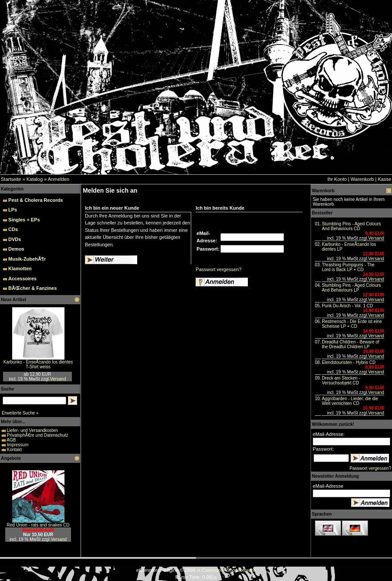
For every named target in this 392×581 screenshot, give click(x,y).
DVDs (15, 239)
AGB (11, 440)
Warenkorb (362, 179)
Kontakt (14, 450)
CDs (13, 229)
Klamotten (20, 268)
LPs (13, 210)
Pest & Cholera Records (35, 200)
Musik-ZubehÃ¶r (27, 259)
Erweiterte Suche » (20, 413)
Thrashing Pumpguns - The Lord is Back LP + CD (348, 267)
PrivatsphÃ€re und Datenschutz (38, 435)
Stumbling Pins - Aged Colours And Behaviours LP (351, 288)
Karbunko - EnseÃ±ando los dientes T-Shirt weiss (38, 364)
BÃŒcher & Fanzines (32, 288)
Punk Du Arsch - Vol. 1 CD (347, 306)
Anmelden (59, 179)
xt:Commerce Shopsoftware (226, 570)
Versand (58, 379)
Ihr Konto (337, 179)
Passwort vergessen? (218, 269)
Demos (16, 249)
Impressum (18, 445)
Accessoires (22, 279)
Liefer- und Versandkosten (32, 430)
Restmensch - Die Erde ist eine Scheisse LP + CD (352, 324)
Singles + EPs (24, 220)
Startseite (11, 179)
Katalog (35, 179)
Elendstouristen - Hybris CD (349, 362)
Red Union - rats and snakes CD (38, 525)
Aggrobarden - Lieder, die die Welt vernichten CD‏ (350, 401)
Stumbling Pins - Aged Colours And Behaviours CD (351, 226)
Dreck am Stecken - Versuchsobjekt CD (341, 381)
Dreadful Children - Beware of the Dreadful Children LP (351, 344)
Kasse (384, 179)
